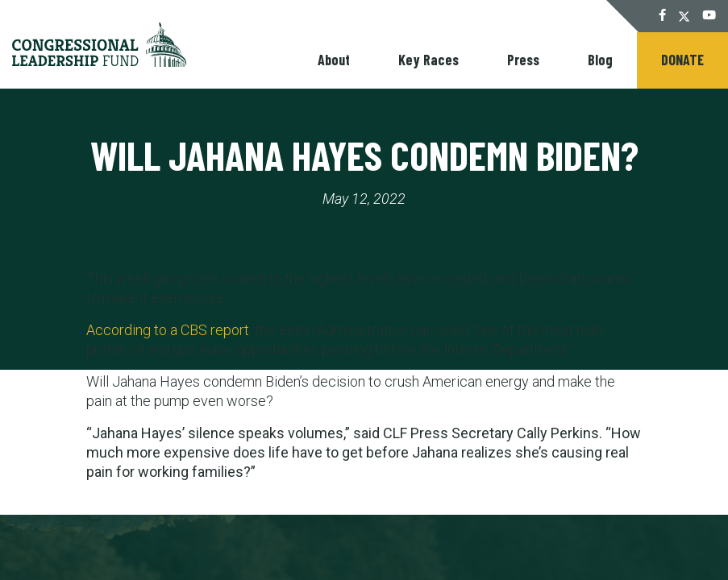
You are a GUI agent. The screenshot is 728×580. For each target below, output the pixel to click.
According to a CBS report (168, 330)
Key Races (428, 60)
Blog (600, 60)
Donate (682, 60)
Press (523, 60)
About (334, 60)
